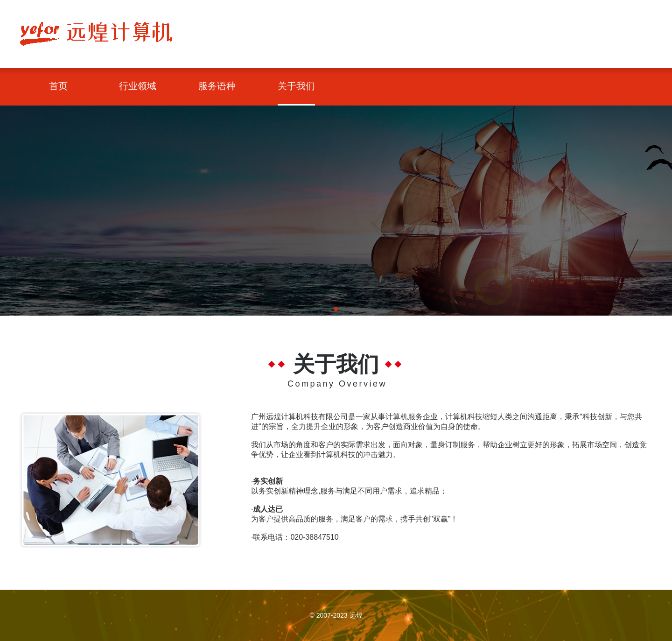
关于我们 (296, 86)
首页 (58, 86)
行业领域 (138, 86)
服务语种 (217, 86)
